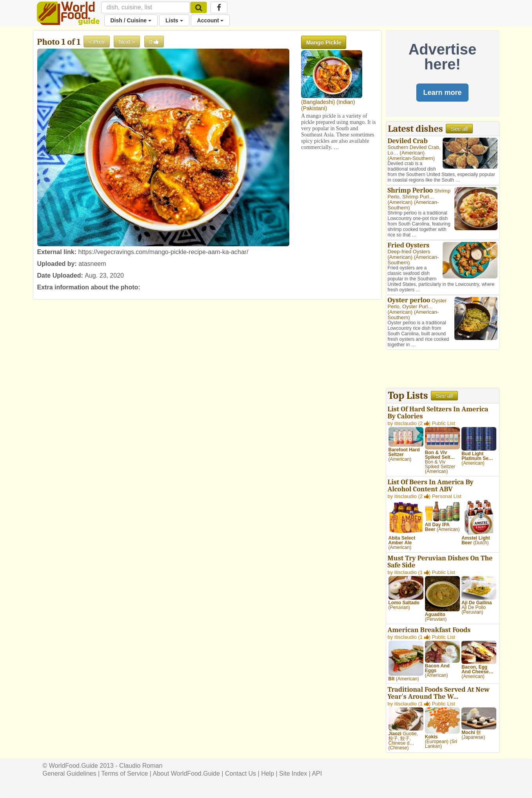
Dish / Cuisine (131, 20)
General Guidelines (70, 773)
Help (268, 773)
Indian (346, 102)
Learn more (442, 93)
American (412, 153)
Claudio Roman (141, 766)
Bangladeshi (318, 102)
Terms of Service (124, 773)
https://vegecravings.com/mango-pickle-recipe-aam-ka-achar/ (163, 252)
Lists (174, 20)
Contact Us (241, 773)
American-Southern (411, 158)
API (317, 773)
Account (211, 20)
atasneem (92, 264)
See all (459, 129)
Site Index (293, 773)
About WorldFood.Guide (186, 773)
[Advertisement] (443, 370)
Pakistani (314, 108)
